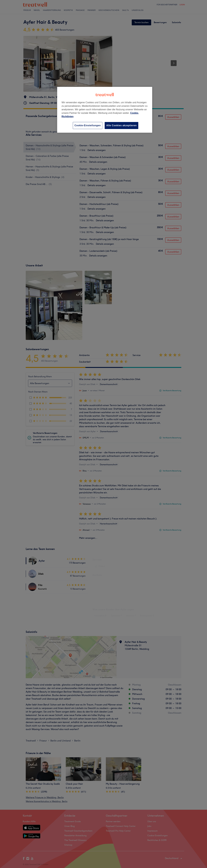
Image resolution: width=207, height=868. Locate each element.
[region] (105, 110)
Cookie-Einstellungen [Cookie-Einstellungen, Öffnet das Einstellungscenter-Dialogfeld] (88, 125)
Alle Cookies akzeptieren (121, 125)
